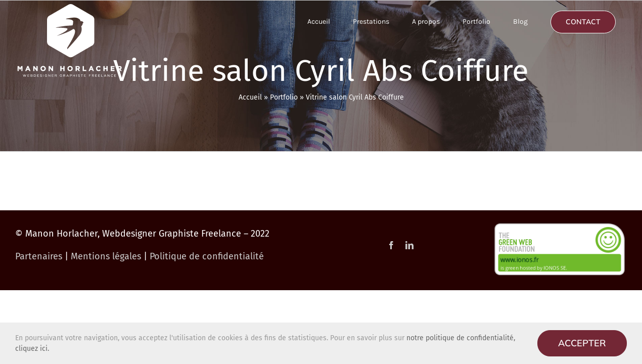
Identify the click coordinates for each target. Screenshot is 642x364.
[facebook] (391, 245)
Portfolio (284, 97)
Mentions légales (106, 256)
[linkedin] (409, 245)
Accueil (250, 97)
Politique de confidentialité (207, 256)
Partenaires (39, 256)
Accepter (582, 343)
